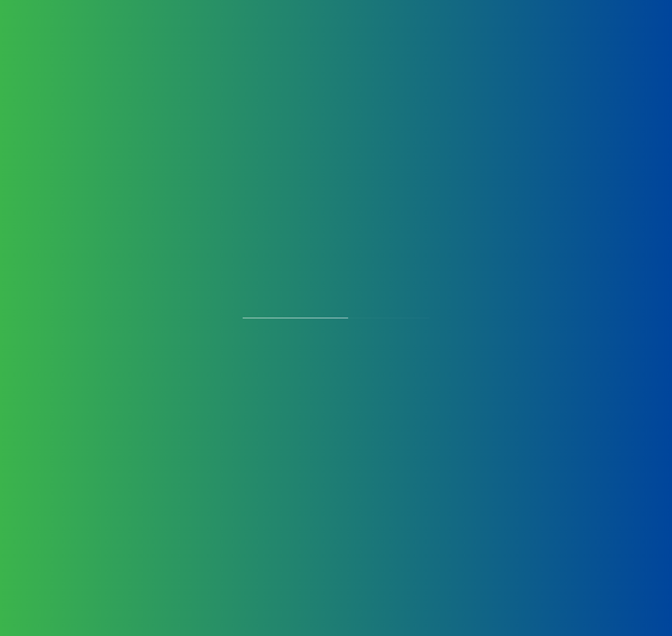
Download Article (341, 578)
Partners (450, 33)
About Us (161, 33)
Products (210, 33)
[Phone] (425, 450)
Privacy (114, 469)
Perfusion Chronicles (559, 33)
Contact (493, 33)
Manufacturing (270, 33)
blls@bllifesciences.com (167, 433)
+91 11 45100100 (145, 409)
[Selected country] (305, 450)
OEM (318, 33)
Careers (408, 33)
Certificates (360, 33)
